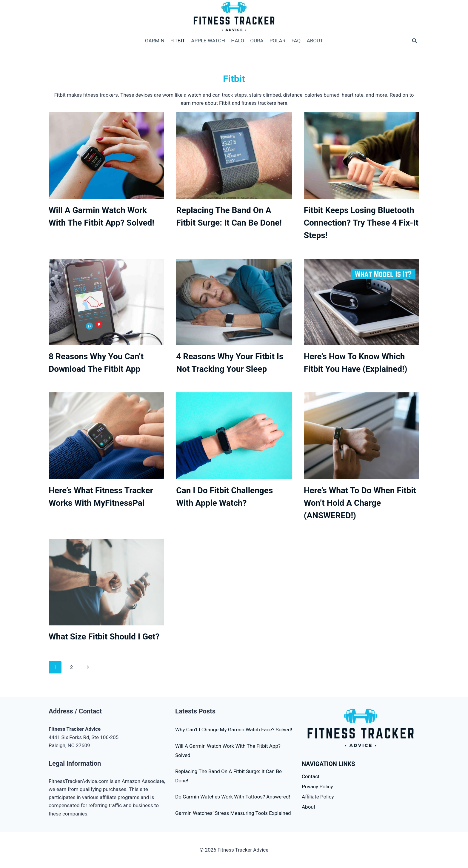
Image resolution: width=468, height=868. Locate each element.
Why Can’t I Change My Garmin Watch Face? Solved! (234, 730)
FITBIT (178, 41)
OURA (257, 41)
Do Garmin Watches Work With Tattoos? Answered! (233, 797)
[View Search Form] (414, 41)
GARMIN (155, 41)
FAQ (296, 41)
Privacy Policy (317, 787)
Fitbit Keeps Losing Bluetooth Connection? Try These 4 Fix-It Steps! (361, 223)
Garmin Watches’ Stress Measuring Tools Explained (233, 813)
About (308, 807)
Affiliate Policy (318, 797)
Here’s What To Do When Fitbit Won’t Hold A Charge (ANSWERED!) (360, 503)
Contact (311, 776)
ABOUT (315, 41)
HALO (238, 41)
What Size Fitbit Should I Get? (104, 637)
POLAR (277, 41)
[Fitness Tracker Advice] (234, 17)
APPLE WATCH (208, 41)
